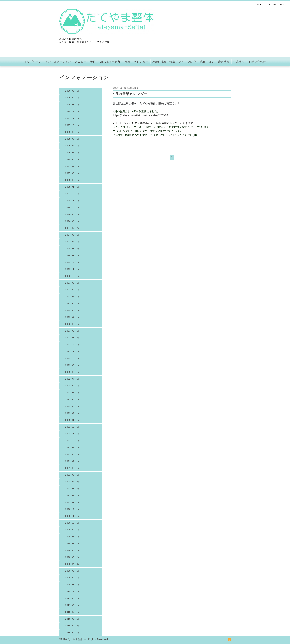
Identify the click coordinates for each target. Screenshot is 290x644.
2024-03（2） (73, 249)
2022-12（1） (73, 345)
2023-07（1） (73, 297)
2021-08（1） (73, 454)
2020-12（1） (73, 509)
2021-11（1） (73, 434)
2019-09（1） (73, 598)
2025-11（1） (73, 118)
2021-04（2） (73, 482)
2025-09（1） (73, 132)
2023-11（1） (73, 269)
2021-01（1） (73, 502)
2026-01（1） (73, 105)
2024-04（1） (73, 242)
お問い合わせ (257, 62)
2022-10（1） (73, 358)
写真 (127, 62)
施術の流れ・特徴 (164, 62)
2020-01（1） (73, 585)
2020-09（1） (73, 530)
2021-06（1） (73, 468)
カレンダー (141, 62)
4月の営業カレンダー (130, 94)
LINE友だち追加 (110, 62)
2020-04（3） (73, 564)
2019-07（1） (73, 612)
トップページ (33, 62)
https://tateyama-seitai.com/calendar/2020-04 (141, 115)
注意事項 (239, 62)
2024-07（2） (73, 228)
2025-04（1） (73, 166)
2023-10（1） (73, 276)
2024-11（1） (73, 201)
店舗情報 (224, 62)
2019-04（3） (73, 633)
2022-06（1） (73, 386)
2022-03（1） (73, 406)
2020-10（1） (73, 523)
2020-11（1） (73, 516)
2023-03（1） (73, 324)
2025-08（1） (73, 139)
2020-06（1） (73, 550)
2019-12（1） (73, 591)
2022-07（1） (73, 379)
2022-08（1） (73, 372)
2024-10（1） (73, 207)
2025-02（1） (73, 180)
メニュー (81, 62)
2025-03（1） (73, 173)
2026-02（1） (73, 98)
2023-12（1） (73, 262)
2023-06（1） (73, 303)
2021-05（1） (73, 475)
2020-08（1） (73, 537)
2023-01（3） (73, 338)
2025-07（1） (73, 146)
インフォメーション (58, 62)
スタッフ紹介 (188, 62)
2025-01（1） (73, 187)
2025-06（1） (73, 153)
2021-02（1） (73, 495)
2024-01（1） (73, 255)
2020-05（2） (73, 557)
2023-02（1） (73, 331)
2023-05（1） (73, 310)
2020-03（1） (73, 571)
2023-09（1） (73, 283)
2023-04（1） (73, 317)
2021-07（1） (73, 461)
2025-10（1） (73, 125)
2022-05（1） (73, 393)
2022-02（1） (73, 413)
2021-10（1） (73, 441)
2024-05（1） (73, 235)
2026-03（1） (73, 91)
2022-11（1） (73, 351)
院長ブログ (207, 62)
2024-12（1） (73, 194)
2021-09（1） (73, 447)
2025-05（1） (73, 159)
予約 (93, 62)
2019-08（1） (73, 605)
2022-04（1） (73, 399)
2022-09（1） (73, 365)
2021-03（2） (73, 489)
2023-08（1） (73, 290)
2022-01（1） (73, 420)
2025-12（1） (73, 111)
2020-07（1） (73, 543)
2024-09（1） (73, 214)
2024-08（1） (73, 221)
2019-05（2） (73, 626)
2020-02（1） (73, 578)
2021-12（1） (73, 427)
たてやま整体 (75, 639)
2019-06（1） (73, 619)
